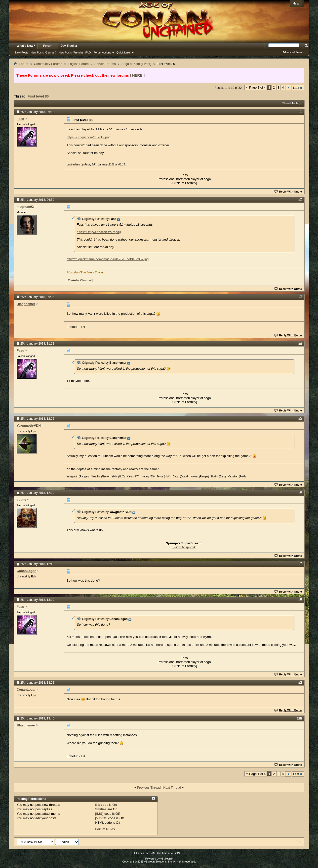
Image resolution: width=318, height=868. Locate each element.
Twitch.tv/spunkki (184, 547)
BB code (102, 805)
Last (298, 88)
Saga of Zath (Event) (136, 64)
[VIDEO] (101, 818)
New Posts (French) (71, 52)
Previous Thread (149, 788)
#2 (300, 199)
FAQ (88, 52)
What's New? (26, 46)
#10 (299, 718)
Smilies (101, 809)
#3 (300, 297)
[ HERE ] (137, 75)
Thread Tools (290, 103)
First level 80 (38, 96)
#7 (300, 563)
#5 (300, 418)
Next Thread (172, 788)
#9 (300, 682)
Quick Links (124, 52)
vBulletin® (167, 859)
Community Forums (48, 64)
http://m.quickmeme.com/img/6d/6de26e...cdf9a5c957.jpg (108, 259)
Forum (48, 46)
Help (296, 3)
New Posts (22, 52)
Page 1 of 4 (258, 87)
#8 (300, 599)
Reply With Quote (288, 192)
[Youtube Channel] (80, 280)
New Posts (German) (44, 52)
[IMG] (99, 814)
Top (299, 841)
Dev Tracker (69, 46)
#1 (300, 111)
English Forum (78, 64)
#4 (300, 343)
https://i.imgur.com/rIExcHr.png (89, 137)
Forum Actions (102, 52)
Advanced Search (293, 52)
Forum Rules (105, 829)
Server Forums (105, 64)
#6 (300, 492)
